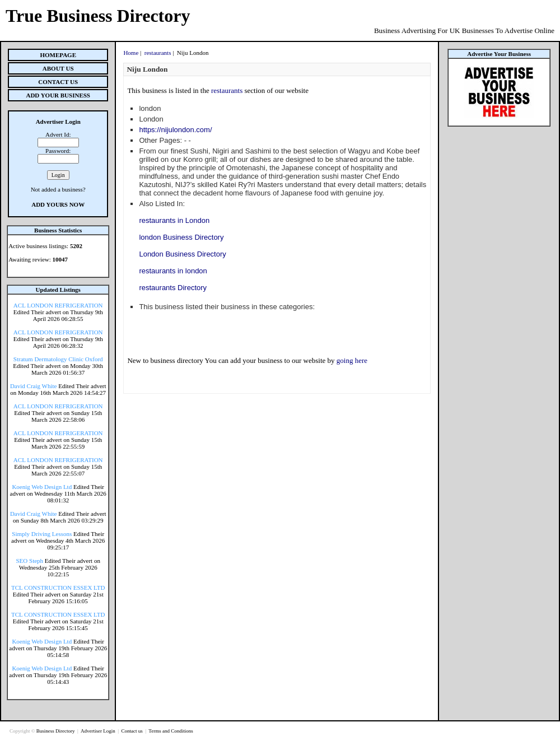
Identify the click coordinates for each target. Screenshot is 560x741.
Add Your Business (58, 95)
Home (131, 53)
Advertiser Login (99, 731)
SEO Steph (30, 561)
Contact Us (58, 82)
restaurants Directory (173, 288)
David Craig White (34, 386)
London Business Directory (182, 254)
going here (352, 360)
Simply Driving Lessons (42, 534)
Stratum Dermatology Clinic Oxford (58, 359)
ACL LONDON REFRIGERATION (58, 305)
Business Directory (56, 731)
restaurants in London (174, 220)
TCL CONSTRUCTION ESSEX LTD (58, 588)
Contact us (132, 731)
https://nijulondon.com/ (175, 130)
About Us (58, 68)
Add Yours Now (58, 204)
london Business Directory (181, 237)
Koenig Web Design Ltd (42, 487)
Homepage (58, 55)
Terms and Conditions (171, 731)
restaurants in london (173, 271)
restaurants (158, 53)
